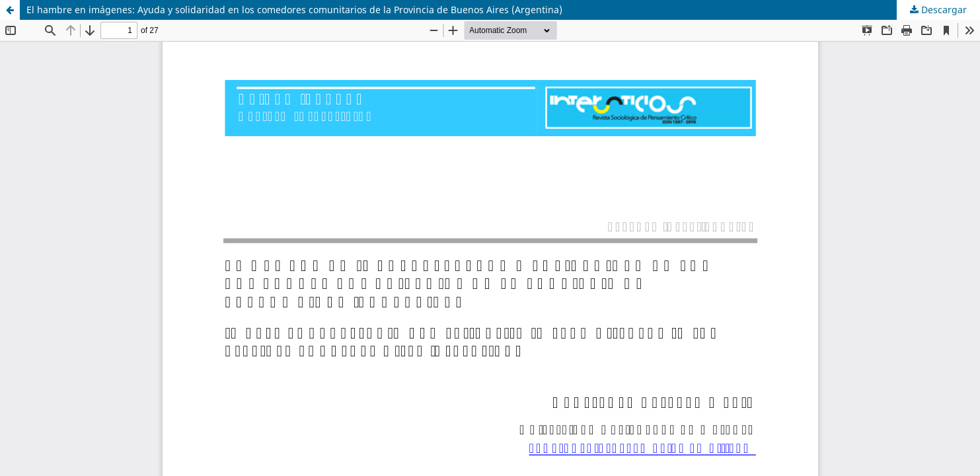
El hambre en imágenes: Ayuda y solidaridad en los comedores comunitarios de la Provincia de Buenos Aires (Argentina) (294, 10)
